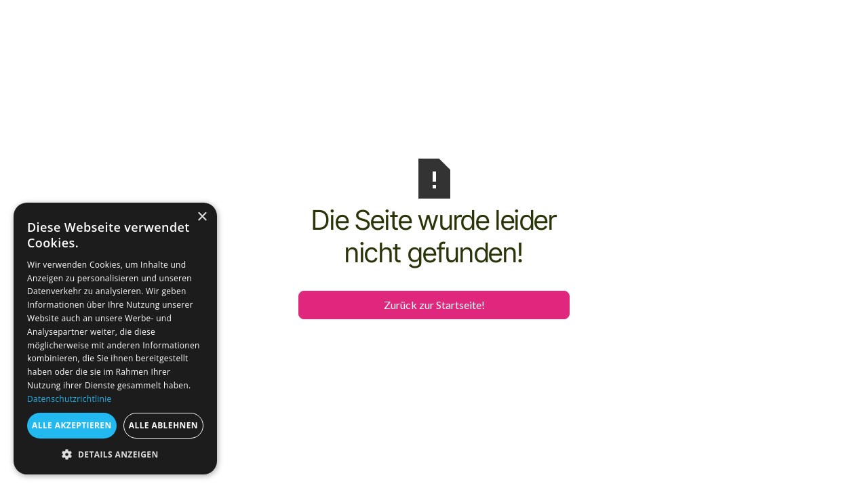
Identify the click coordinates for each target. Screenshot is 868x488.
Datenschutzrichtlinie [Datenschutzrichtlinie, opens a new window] (70, 399)
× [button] (202, 217)
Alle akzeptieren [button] (72, 425)
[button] (115, 454)
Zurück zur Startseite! (434, 305)
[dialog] (115, 339)
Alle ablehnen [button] (163, 425)
